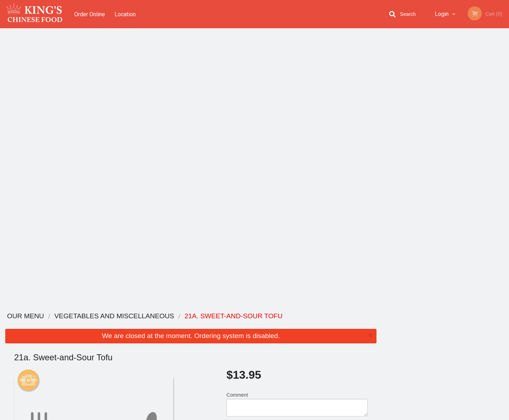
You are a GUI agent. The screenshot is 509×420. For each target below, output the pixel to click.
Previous (387, 100)
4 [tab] (451, 145)
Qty (248, 155)
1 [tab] (419, 145)
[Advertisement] (191, 283)
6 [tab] (472, 145)
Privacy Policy (303, 343)
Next (504, 100)
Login (442, 14)
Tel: (370, 343)
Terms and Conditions (311, 334)
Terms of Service (266, 415)
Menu (236, 326)
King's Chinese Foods (117, 316)
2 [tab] (429, 145)
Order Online (90, 14)
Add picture (28, 103)
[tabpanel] (445, 100)
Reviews (298, 326)
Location (126, 14)
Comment (297, 127)
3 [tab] (440, 145)
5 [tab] (461, 145)
